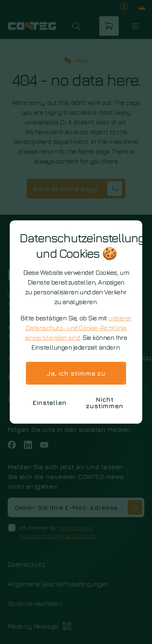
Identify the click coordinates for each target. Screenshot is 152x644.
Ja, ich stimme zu (76, 373)
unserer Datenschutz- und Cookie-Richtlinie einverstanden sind (78, 328)
